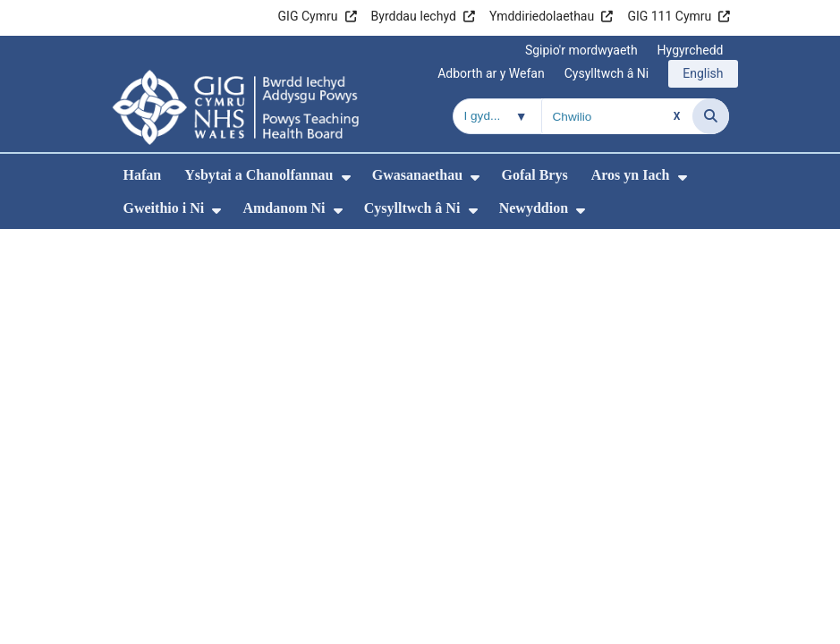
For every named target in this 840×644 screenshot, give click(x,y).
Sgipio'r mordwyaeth (581, 50)
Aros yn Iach (631, 175)
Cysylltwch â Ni (607, 73)
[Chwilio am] (617, 116)
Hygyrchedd (691, 50)
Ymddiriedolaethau (542, 16)
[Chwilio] (711, 116)
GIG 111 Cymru (669, 16)
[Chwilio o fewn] (497, 116)
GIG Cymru (308, 16)
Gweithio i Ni (164, 208)
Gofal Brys (534, 175)
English (703, 73)
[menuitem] (346, 178)
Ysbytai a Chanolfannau (259, 175)
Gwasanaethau (417, 175)
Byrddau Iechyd (414, 16)
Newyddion (534, 208)
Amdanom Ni (284, 208)
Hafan (143, 175)
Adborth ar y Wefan (491, 73)
